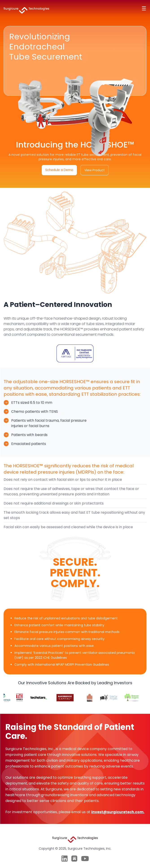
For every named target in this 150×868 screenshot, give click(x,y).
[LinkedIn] (65, 859)
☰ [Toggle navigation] (144, 9)
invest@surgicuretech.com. (118, 812)
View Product (95, 170)
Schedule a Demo (59, 170)
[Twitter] (74, 859)
